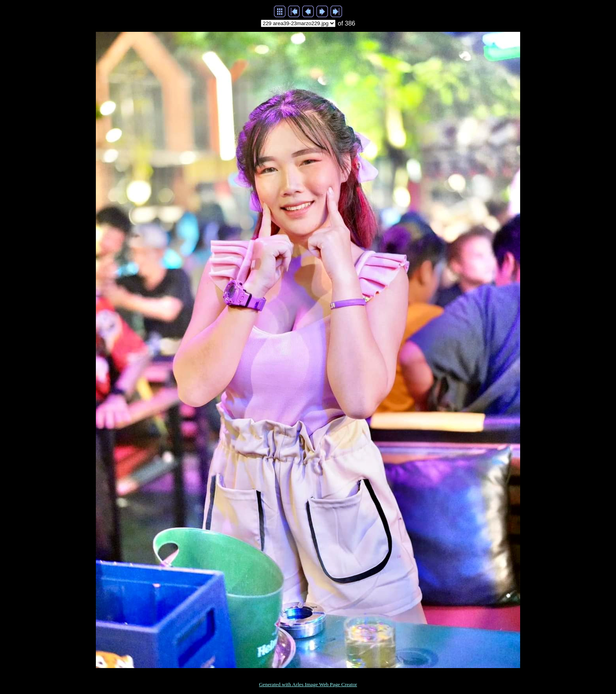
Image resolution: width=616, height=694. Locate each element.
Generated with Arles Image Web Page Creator (308, 684)
